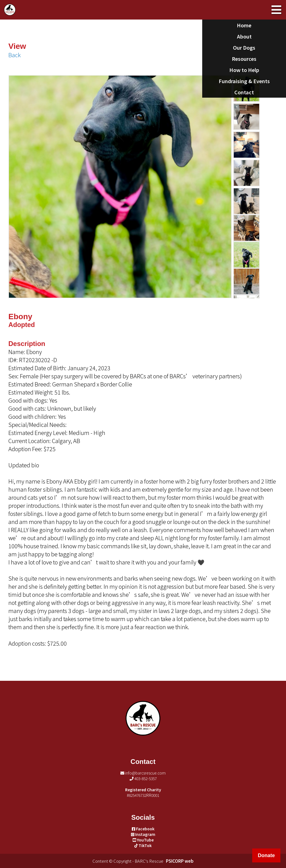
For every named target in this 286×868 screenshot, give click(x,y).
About (244, 36)
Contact (244, 92)
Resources (244, 59)
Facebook (143, 829)
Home (244, 25)
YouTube (143, 840)
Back (15, 55)
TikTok (143, 845)
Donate (266, 855)
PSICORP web (180, 861)
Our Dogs (244, 47)
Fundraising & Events (244, 81)
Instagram (143, 834)
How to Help (244, 70)
